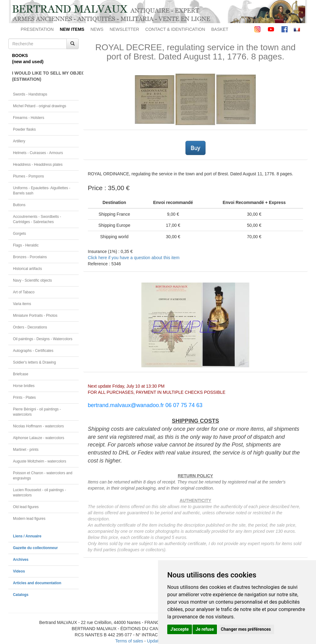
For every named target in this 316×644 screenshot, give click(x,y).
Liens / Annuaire (27, 536)
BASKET (220, 29)
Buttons (19, 205)
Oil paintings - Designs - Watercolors (43, 339)
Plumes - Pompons (28, 176)
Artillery (19, 141)
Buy (195, 148)
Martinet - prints (26, 450)
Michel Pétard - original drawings (40, 106)
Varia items (22, 304)
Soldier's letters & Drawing (34, 362)
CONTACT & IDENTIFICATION (175, 29)
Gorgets (19, 234)
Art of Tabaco (24, 292)
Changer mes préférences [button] (246, 629)
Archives (21, 560)
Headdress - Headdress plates (38, 165)
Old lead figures (26, 507)
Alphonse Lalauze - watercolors (39, 438)
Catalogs (21, 595)
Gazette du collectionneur (35, 548)
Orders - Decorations (30, 327)
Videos (19, 571)
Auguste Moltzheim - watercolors (39, 461)
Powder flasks (24, 129)
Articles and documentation (37, 583)
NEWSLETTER (124, 29)
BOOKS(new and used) (28, 59)
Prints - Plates (24, 397)
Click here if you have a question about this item (134, 258)
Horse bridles (24, 386)
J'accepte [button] (180, 629)
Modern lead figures (29, 519)
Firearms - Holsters (29, 118)
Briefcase (21, 374)
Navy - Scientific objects (32, 280)
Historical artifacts (27, 269)
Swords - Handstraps (30, 94)
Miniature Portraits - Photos (35, 316)
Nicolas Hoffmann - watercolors (38, 426)
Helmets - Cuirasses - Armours (38, 153)
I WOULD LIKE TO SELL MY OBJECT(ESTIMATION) (45, 76)
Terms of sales (129, 641)
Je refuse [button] (205, 629)
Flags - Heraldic (26, 245)
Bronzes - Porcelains (30, 257)
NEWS (97, 29)
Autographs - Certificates (33, 351)
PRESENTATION (37, 29)
